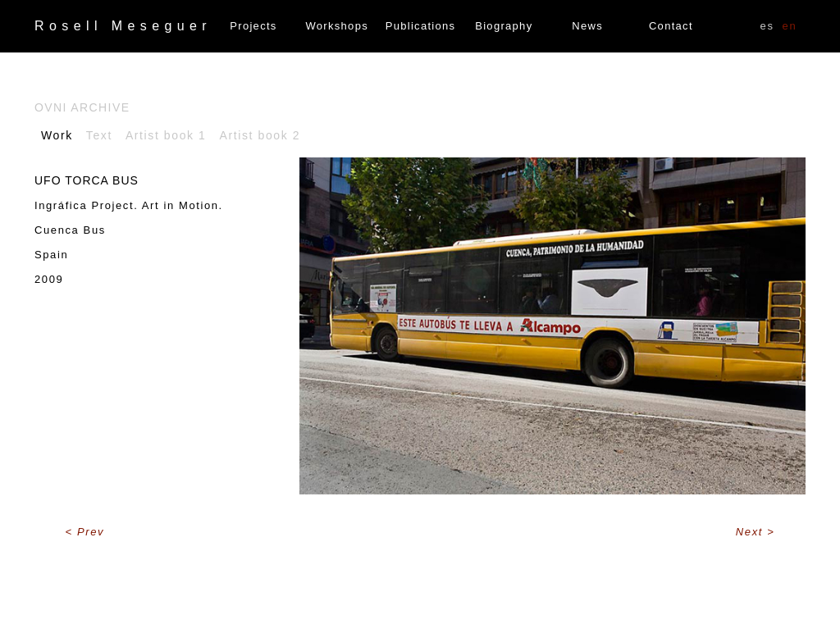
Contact (671, 26)
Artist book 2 (260, 135)
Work (57, 135)
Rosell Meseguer (123, 26)
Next (751, 532)
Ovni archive (82, 107)
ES (767, 26)
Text (99, 135)
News (587, 26)
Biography (504, 26)
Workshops (337, 26)
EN (790, 26)
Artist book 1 (166, 135)
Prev (91, 532)
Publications (421, 26)
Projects (253, 26)
